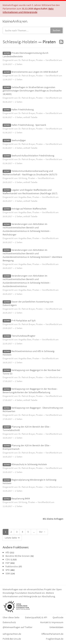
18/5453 (7, 87)
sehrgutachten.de (12, 634)
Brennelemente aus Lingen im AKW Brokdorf (35, 72)
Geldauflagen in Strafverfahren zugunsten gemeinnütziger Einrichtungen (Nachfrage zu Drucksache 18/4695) (32, 91)
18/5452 (7, 125)
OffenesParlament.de (52, 634)
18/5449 (7, 156)
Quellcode (58, 617)
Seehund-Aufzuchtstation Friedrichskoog (33, 156)
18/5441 (7, 250)
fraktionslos (12, 566)
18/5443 (7, 209)
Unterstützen (56, 627)
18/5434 (7, 351)
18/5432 (7, 389)
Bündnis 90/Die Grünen (18, 556)
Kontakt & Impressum (52, 622)
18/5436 (7, 446)
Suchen (56, 30)
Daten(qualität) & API (36, 617)
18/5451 (7, 110)
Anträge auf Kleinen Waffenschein (29, 209)
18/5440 (7, 276)
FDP (8, 563)
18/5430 (7, 480)
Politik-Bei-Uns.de (12, 639)
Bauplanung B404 (21, 498)
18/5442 (7, 224)
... (34, 532)
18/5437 (7, 427)
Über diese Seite (11, 617)
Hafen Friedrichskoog (23, 109)
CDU (8, 559)
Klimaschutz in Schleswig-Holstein (29, 464)
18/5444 (7, 190)
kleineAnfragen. (15, 21)
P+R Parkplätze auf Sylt (23, 321)
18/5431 (7, 408)
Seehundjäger (19, 140)
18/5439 (7, 302)
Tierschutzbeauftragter (23, 336)
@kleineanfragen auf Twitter (18, 627)
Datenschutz (9, 622)
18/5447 (7, 171)
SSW (8, 573)
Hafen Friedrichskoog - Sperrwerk (29, 125)
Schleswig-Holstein (20, 42)
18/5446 (7, 336)
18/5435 (7, 465)
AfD (7, 552)
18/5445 (7, 321)
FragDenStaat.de (55, 639)
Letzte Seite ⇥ (12, 538)
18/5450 (7, 141)
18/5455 (7, 72)
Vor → (42, 532)
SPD (8, 570)
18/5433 (7, 370)
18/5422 (7, 499)
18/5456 (7, 53)
